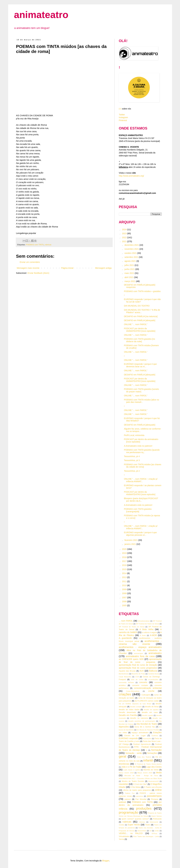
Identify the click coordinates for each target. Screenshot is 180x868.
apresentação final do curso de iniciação (138, 665)
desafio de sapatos (151, 710)
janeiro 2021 (130, 544)
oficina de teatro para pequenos (137, 790)
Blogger (106, 861)
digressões (124, 727)
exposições (147, 739)
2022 (125, 237)
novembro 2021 (132, 249)
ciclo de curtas (137, 680)
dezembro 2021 (132, 245)
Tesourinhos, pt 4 (132, 456)
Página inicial (67, 268)
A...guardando (125, 638)
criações (125, 694)
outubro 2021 (131, 253)
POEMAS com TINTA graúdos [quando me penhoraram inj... (142, 451)
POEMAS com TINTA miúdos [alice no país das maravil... (141, 401)
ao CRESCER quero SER (131, 659)
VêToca (154, 833)
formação (157, 750)
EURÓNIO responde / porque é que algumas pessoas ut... (140, 534)
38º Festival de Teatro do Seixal (132, 627)
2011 (125, 581)
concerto (143, 682)
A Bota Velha (146, 629)
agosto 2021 (130, 261)
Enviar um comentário (30, 262)
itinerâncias (124, 764)
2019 (125, 553)
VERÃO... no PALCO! (131, 833)
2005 (125, 605)
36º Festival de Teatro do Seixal (147, 624)
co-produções (153, 680)
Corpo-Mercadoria (133, 691)
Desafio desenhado (128, 712)
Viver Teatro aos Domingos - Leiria (146, 836)
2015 (125, 569)
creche (151, 691)
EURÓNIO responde (128, 738)
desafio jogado (148, 715)
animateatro (41, 15)
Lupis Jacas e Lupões (132, 770)
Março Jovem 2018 (126, 773)
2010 (125, 585)
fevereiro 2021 (131, 540)
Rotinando (157, 819)
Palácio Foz (130, 793)
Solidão (122, 825)
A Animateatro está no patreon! (138, 446)
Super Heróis (134, 825)
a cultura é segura (149, 632)
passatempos (154, 796)
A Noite (143, 635)
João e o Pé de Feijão (131, 767)
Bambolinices (124, 674)
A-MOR (153, 635)
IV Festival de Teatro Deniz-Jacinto (148, 764)
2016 (125, 565)
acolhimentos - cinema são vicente (140, 643)
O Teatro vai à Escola (153, 787)
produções (144, 808)
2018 (125, 557)
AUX (142, 671)
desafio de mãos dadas (129, 710)
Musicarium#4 (154, 781)
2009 (125, 589)
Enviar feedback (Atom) (38, 273)
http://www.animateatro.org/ (131, 176)
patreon (128, 799)
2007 (125, 597)
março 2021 (130, 281)
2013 (125, 577)
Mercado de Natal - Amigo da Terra (141, 776)
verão (157, 831)
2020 (125, 549)
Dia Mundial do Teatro (147, 724)
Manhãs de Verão (151, 770)
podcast (122, 802)
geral (123, 756)
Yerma (122, 839)
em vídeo (123, 733)
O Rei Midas (135, 787)
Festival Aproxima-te (142, 744)
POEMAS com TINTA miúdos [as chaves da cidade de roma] (142, 466)
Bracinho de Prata (138, 674)
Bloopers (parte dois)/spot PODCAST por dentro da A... (141, 500)
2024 (125, 230)
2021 (125, 241)
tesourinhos (142, 831)
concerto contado (140, 685)
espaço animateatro (140, 733)
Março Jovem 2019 (145, 773)
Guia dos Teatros (144, 757)
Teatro (148, 825)
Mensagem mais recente (28, 268)
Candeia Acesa (154, 674)
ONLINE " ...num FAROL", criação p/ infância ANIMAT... (141, 480)
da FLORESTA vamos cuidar (147, 701)
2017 (125, 561)
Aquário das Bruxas (127, 671)
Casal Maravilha (125, 677)
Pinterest (123, 120)
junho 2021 (130, 269)
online (158, 790)
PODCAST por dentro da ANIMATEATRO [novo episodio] (140, 493)
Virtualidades (124, 836)
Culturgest (146, 695)
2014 (125, 573)
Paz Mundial (141, 799)
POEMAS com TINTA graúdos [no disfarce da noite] (139, 340)
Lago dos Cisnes (154, 767)
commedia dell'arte (126, 682)
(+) (120, 109)
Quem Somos (157, 816)
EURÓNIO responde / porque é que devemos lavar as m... (140, 365)
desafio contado (136, 707)
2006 (125, 601)
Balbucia (153, 671)
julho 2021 (130, 265)
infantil (148, 760)
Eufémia (155, 736)
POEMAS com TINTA (35, 245)
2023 (125, 233)
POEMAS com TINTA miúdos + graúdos (142, 291)
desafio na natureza (139, 718)
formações (152, 753)
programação (129, 812)
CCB (137, 677)
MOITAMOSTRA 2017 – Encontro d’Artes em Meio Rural (140, 778)
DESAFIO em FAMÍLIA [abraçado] (140, 320)
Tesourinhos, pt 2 (132, 471)
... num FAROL (126, 621)
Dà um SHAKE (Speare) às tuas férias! (135, 704)
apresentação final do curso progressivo (138, 668)
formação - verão (134, 753)
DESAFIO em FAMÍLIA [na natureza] (141, 316)
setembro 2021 (132, 257)
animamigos (139, 653)
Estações (157, 732)
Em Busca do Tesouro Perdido (148, 730)
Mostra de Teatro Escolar (133, 781)
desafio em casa (150, 712)
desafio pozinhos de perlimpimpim (142, 721)
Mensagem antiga (103, 268)
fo (147, 750)
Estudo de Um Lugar (135, 736)
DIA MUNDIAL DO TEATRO (137, 306)
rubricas (48, 245)
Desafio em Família (128, 715)
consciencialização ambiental (148, 688)
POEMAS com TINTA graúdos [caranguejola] (138, 510)
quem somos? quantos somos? (135, 819)
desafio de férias (152, 707)
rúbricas (142, 822)
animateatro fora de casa (140, 656)
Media (159, 773)
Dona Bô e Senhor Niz (145, 727)
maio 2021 (130, 273)
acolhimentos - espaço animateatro (140, 647)
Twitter (122, 115)
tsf (150, 831)
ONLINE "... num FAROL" (136, 324)
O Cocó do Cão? (140, 784)
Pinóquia (155, 799)
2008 (125, 593)
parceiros (140, 796)
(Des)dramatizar (144, 621)
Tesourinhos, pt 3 (132, 460)
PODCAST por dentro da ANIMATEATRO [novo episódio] (140, 330)
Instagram (123, 117)
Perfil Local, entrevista (134, 435)
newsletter (124, 784)
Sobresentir (154, 822)
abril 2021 (129, 277)
